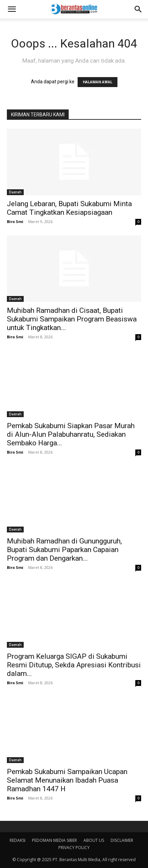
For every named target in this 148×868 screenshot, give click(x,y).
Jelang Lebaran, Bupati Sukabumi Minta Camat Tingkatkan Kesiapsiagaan (69, 208)
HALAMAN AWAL (98, 82)
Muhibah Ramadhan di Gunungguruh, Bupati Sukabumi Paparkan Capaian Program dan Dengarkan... (64, 550)
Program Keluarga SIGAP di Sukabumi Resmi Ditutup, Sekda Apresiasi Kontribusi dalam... (74, 665)
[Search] (138, 9)
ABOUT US (94, 840)
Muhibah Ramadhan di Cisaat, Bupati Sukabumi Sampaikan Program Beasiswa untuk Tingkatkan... (72, 319)
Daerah (15, 192)
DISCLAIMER (122, 840)
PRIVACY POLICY (74, 848)
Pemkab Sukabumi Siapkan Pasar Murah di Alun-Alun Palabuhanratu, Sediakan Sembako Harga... (71, 434)
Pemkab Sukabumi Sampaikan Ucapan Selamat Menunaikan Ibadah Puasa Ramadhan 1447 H (67, 780)
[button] (12, 9)
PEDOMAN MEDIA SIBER (54, 840)
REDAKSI (18, 840)
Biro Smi (15, 221)
